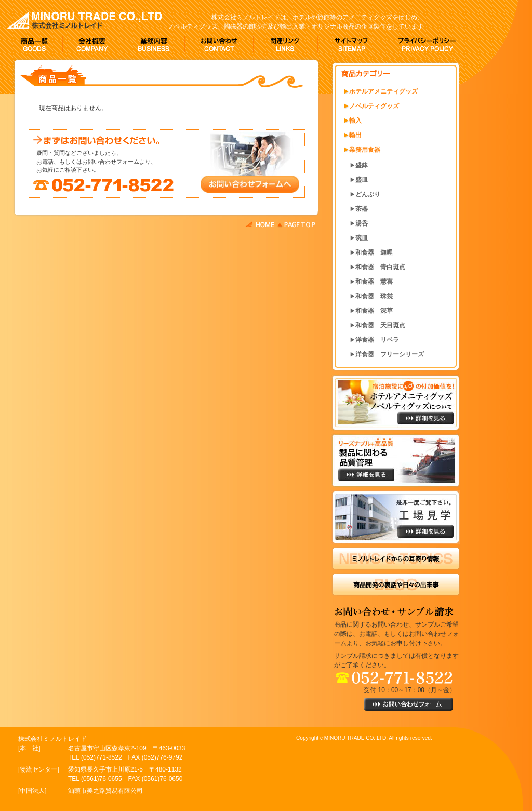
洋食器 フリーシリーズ (390, 354)
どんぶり (368, 194)
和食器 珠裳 (374, 296)
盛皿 (362, 180)
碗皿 (362, 238)
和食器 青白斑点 (380, 267)
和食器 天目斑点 (380, 325)
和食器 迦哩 (374, 252)
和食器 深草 (374, 311)
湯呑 (362, 223)
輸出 (355, 135)
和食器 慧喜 (374, 282)
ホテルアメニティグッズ (383, 91)
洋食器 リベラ (377, 340)
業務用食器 (365, 150)
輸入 (355, 121)
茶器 (362, 209)
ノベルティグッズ (374, 106)
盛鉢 (362, 165)
